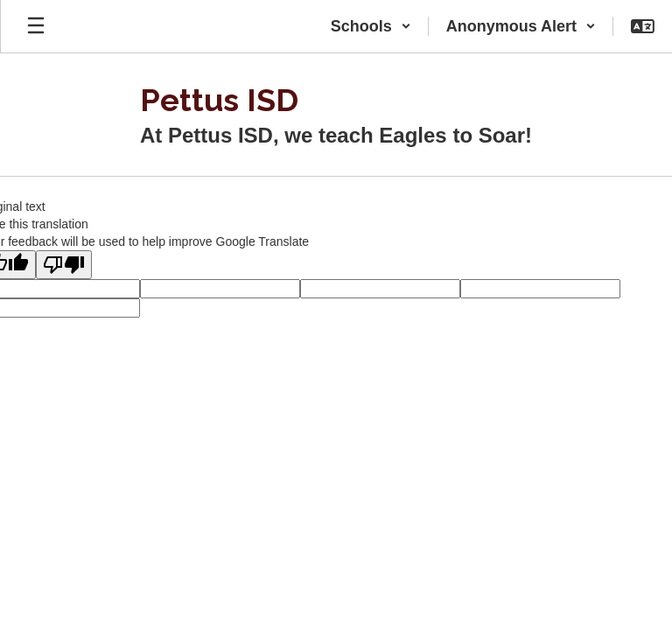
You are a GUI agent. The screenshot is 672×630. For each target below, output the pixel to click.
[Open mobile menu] (36, 26)
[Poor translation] (64, 265)
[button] (371, 26)
